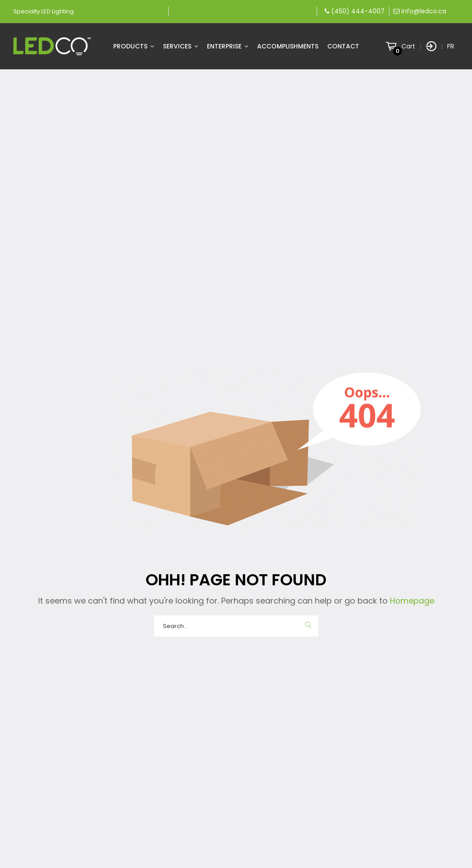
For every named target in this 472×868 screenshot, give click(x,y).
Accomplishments (288, 46)
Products (134, 46)
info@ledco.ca (424, 11)
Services (180, 46)
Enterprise (228, 46)
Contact (343, 46)
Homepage (411, 601)
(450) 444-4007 (358, 11)
